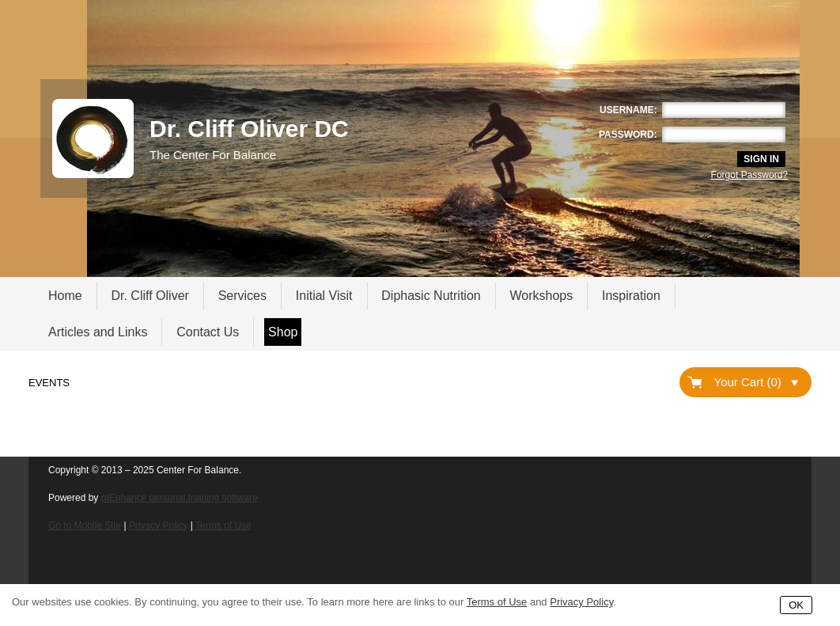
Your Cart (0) (756, 382)
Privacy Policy (159, 525)
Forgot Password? (749, 175)
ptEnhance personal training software (180, 498)
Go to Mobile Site (85, 525)
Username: (628, 110)
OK (796, 605)
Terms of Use (223, 525)
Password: (628, 135)
